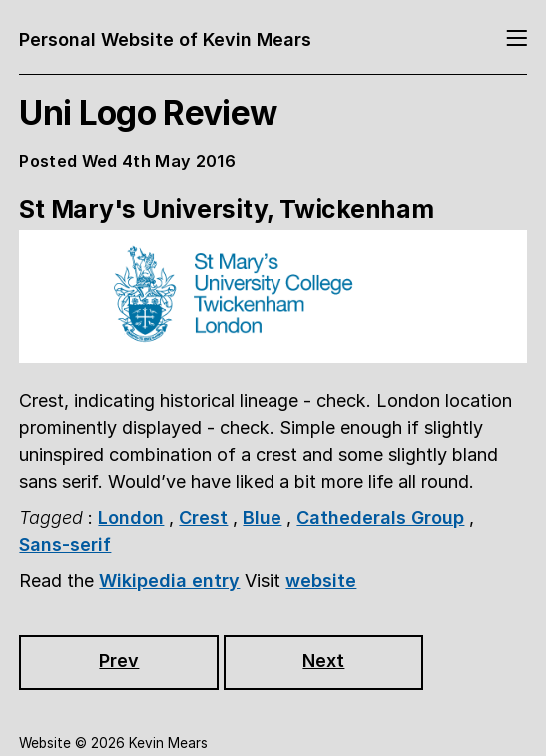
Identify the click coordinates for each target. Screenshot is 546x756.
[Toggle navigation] (517, 39)
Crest (203, 518)
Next (323, 661)
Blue (262, 518)
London (131, 518)
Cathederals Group (380, 518)
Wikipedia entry (169, 581)
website (321, 581)
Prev (119, 661)
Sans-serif (65, 545)
